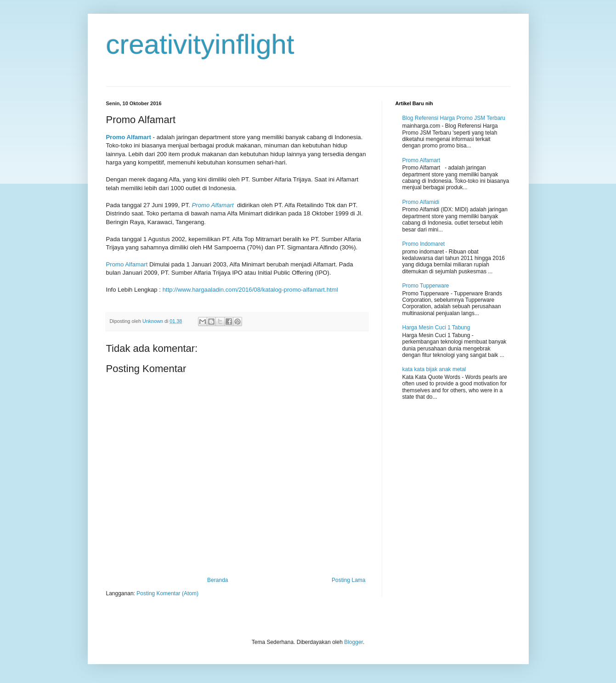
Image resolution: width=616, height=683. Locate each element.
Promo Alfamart (129, 137)
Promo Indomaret (424, 244)
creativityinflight (200, 44)
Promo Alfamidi (421, 202)
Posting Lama (348, 580)
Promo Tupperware (426, 286)
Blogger (353, 642)
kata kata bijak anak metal (434, 369)
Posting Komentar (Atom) (167, 593)
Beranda (218, 580)
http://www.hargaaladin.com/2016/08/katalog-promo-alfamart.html (250, 290)
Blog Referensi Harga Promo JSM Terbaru (454, 118)
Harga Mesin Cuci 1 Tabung (436, 327)
